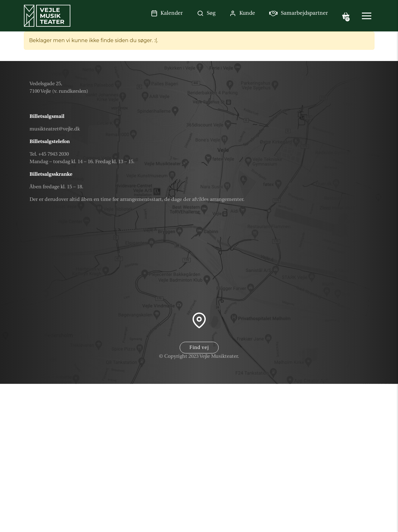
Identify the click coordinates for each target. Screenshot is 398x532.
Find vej (199, 348)
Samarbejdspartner (334, 509)
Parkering (352, 524)
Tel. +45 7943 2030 (49, 154)
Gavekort (353, 479)
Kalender (353, 465)
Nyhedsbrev (347, 495)
